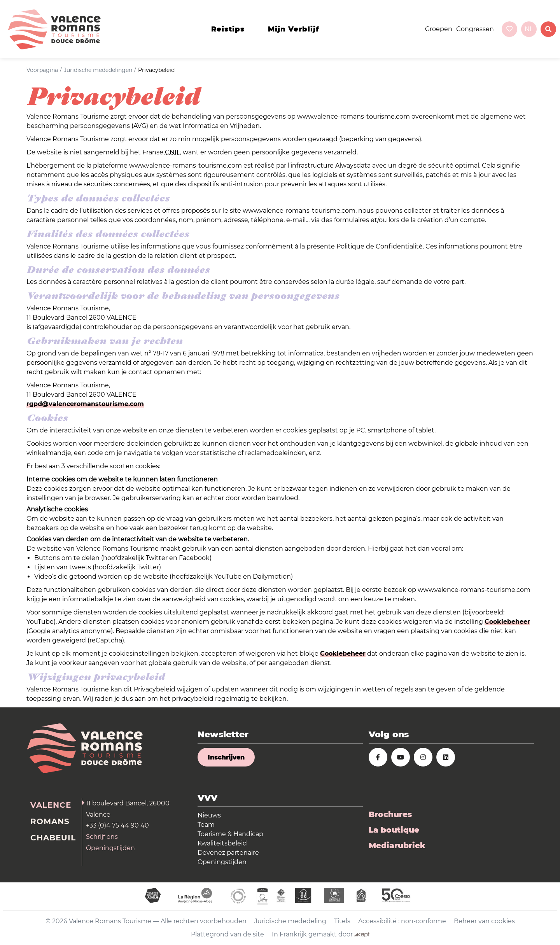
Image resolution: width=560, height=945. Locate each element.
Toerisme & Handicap (230, 834)
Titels (342, 921)
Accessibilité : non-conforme (402, 921)
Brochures (390, 814)
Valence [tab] (51, 805)
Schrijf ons (102, 837)
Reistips (228, 29)
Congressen (475, 29)
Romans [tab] (50, 821)
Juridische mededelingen (98, 70)
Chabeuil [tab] (53, 838)
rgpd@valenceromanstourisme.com (85, 404)
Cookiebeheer (507, 622)
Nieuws (209, 815)
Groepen (439, 29)
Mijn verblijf (294, 29)
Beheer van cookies (484, 921)
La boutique (394, 830)
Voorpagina (42, 70)
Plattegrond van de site (227, 934)
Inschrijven (226, 757)
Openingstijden (110, 848)
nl (529, 29)
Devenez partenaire (228, 853)
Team (206, 825)
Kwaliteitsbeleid (222, 843)
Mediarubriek (397, 845)
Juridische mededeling (290, 921)
